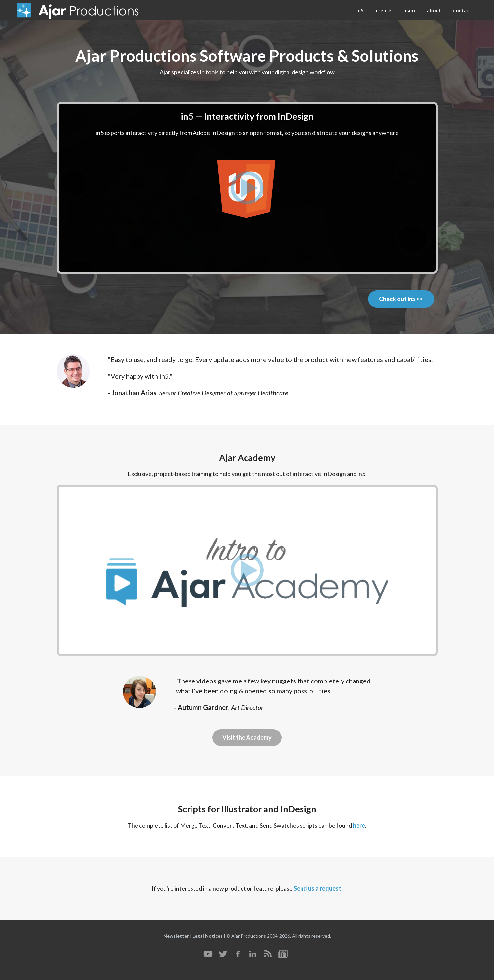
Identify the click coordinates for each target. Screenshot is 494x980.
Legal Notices (208, 936)
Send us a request (317, 888)
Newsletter (176, 936)
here (359, 825)
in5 (360, 10)
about (434, 10)
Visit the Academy (247, 737)
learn (409, 10)
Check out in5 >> (401, 299)
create (384, 10)
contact (462, 10)
